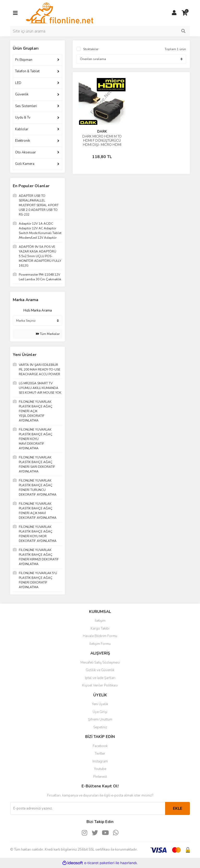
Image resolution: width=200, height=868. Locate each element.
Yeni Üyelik (100, 704)
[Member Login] (174, 13)
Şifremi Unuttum (100, 720)
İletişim (100, 621)
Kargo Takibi (100, 629)
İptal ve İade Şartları (100, 678)
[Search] (100, 31)
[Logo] (60, 13)
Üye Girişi (100, 712)
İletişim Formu (100, 644)
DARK (102, 132)
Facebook (100, 746)
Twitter (100, 754)
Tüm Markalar (48, 334)
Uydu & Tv (23, 118)
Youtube (100, 769)
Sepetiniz (100, 727)
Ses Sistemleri (26, 106)
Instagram (100, 761)
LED (18, 83)
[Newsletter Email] (88, 808)
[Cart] (185, 13)
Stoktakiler (91, 49)
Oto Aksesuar (26, 152)
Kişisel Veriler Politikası (100, 685)
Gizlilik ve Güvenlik (100, 670)
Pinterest (100, 777)
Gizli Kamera (25, 164)
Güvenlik (22, 94)
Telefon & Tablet (27, 71)
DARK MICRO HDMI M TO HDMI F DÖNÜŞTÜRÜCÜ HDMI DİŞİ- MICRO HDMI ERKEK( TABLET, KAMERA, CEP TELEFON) (102, 145)
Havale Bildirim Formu (100, 636)
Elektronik (23, 141)
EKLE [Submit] (178, 808)
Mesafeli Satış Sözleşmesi (100, 663)
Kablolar (22, 129)
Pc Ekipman (24, 60)
